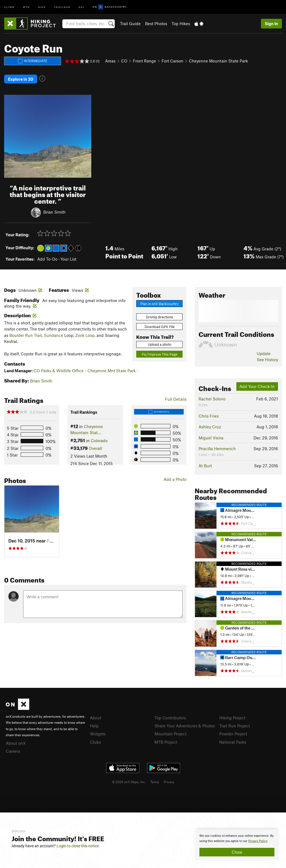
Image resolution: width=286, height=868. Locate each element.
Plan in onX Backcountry (159, 303)
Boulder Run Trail (26, 335)
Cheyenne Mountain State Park (218, 61)
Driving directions (159, 316)
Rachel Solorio (212, 398)
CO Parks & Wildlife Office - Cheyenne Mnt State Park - (86, 370)
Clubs (95, 741)
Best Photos (156, 23)
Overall (95, 448)
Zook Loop (85, 335)
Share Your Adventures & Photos (185, 725)
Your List (68, 258)
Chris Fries (209, 415)
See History (267, 359)
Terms (155, 781)
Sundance (54, 335)
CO (124, 61)
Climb (9, 7)
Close (237, 852)
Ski (81, 7)
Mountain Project (170, 733)
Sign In (271, 23)
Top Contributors (170, 717)
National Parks (233, 741)
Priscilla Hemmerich (217, 448)
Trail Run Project (235, 725)
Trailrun (62, 7)
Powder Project (233, 733)
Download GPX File (160, 326)
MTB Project (166, 741)
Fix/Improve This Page (160, 354)
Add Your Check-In (257, 386)
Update (264, 353)
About (96, 717)
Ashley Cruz (210, 426)
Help (94, 725)
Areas (110, 61)
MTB (26, 7)
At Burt (205, 465)
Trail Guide (130, 23)
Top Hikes (181, 23)
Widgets (98, 733)
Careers (13, 751)
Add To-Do (47, 258)
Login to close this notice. (78, 846)
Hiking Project (232, 717)
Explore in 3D (21, 79)
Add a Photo (175, 479)
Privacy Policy (258, 841)
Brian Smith (54, 211)
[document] (237, 845)
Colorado (99, 440)
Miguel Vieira (211, 437)
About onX (16, 742)
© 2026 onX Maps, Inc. (129, 781)
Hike (42, 7)
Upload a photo (160, 344)
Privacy (169, 781)
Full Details (176, 398)
